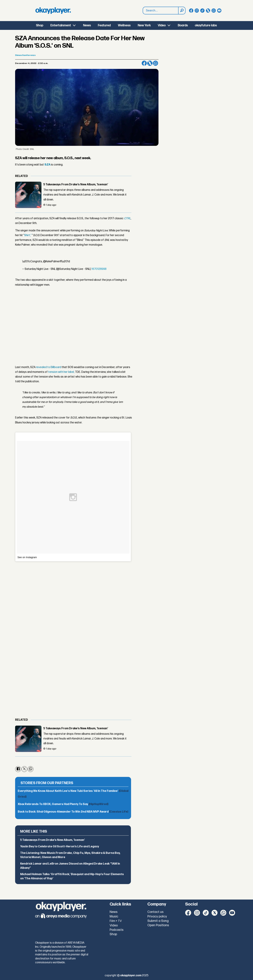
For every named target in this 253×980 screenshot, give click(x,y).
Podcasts (117, 930)
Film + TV (116, 921)
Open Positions (158, 925)
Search (143, 7)
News (87, 25)
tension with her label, (61, 372)
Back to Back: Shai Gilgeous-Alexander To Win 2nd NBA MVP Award (73, 812)
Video (162, 25)
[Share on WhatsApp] (155, 63)
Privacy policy (157, 916)
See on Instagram (27, 557)
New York (144, 25)
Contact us (155, 912)
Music (114, 916)
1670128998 (99, 269)
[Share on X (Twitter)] (150, 63)
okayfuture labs (206, 25)
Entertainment (61, 25)
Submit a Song (158, 921)
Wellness (124, 25)
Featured (104, 25)
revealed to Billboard (49, 367)
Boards (183, 25)
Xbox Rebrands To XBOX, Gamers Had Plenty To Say (63, 804)
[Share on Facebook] (144, 63)
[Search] (182, 11)
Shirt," (28, 235)
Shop (40, 25)
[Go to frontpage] (53, 11)
